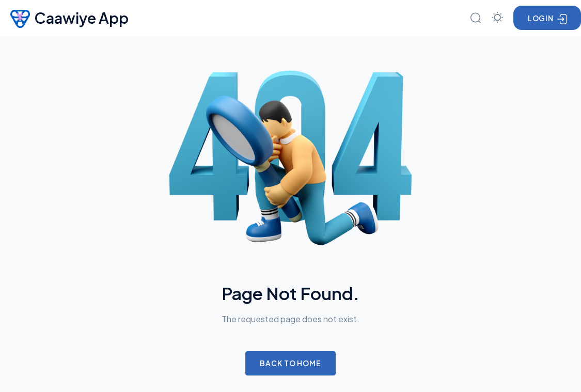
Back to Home (290, 363)
